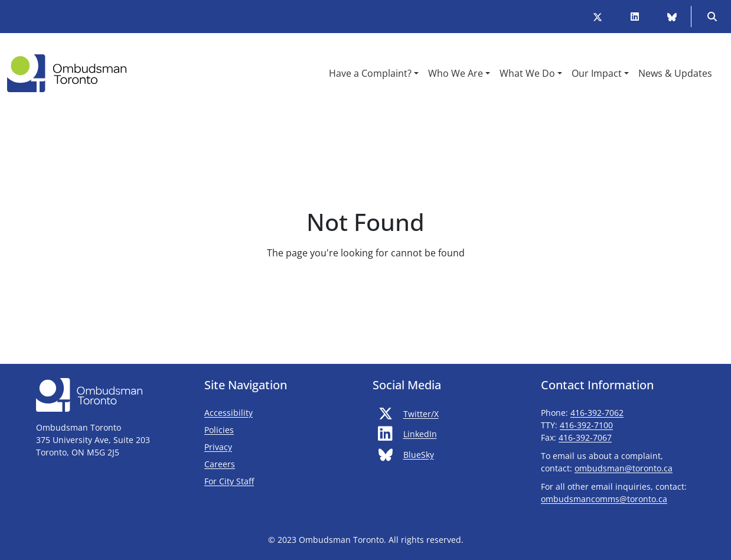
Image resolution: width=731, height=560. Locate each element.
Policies (219, 430)
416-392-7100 (586, 425)
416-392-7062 (597, 413)
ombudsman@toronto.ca (624, 468)
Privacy (218, 447)
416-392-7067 (585, 437)
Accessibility (229, 413)
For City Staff (264, 481)
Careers (220, 464)
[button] (374, 73)
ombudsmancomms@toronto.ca (604, 499)
